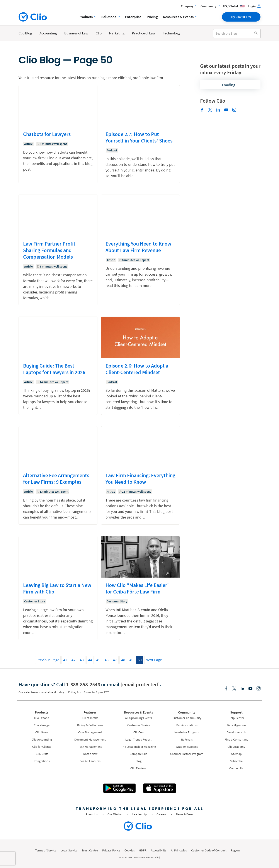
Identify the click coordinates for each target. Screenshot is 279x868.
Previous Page (48, 660)
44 (90, 660)
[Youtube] (226, 110)
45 (98, 660)
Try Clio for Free (241, 17)
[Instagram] (234, 110)
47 (115, 660)
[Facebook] (202, 110)
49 (131, 660)
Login (254, 6)
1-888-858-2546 (83, 684)
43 (82, 660)
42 (73, 660)
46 (107, 660)
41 (65, 660)
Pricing (152, 17)
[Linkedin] (218, 110)
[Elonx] (210, 110)
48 (123, 660)
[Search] (256, 34)
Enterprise (133, 17)
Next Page (154, 660)
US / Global (234, 6)
